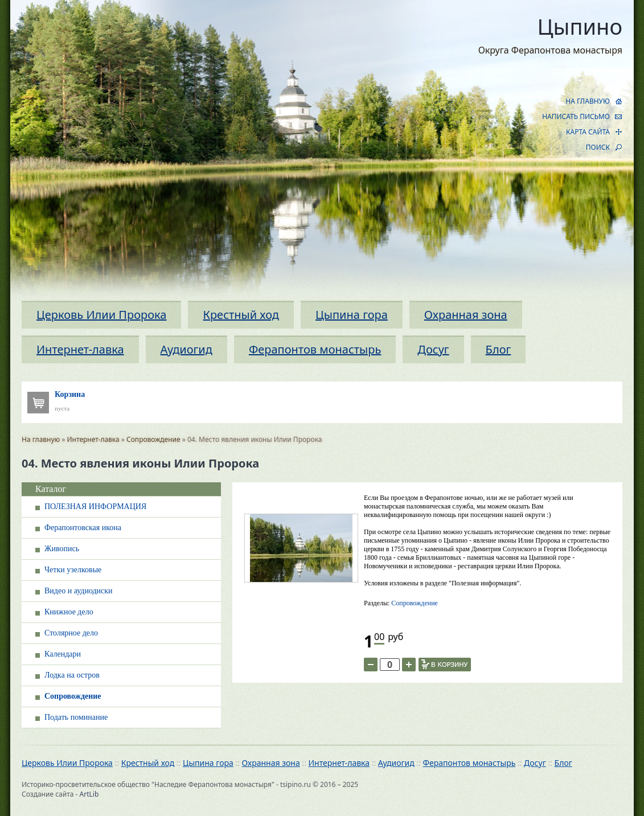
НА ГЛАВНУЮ (588, 101)
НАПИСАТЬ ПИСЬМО (576, 116)
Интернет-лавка (80, 349)
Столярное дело (71, 633)
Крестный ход (241, 315)
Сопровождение (153, 439)
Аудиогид (186, 349)
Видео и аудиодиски (79, 591)
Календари (63, 654)
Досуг (433, 349)
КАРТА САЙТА (588, 132)
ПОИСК (598, 147)
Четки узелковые (73, 570)
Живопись (62, 549)
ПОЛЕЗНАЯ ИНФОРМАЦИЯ (95, 507)
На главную (41, 439)
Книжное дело (69, 612)
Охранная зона (466, 315)
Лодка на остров (72, 675)
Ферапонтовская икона (83, 528)
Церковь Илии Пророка (101, 315)
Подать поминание (76, 717)
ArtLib (89, 794)
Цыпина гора (352, 315)
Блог (499, 349)
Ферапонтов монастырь (315, 349)
